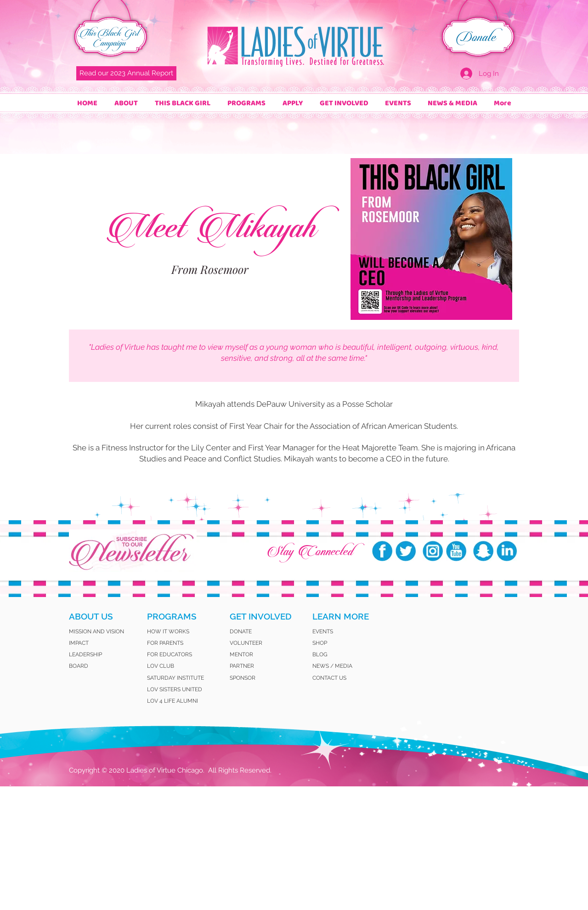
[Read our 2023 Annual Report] (126, 73)
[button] (126, 103)
